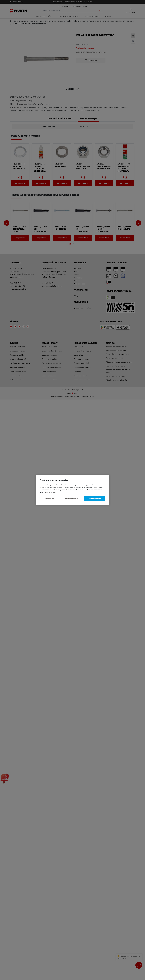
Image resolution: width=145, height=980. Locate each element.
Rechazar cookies (71, 498)
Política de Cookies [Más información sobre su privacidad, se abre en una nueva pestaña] (50, 492)
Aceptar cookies (95, 498)
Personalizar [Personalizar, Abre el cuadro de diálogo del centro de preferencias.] (49, 498)
